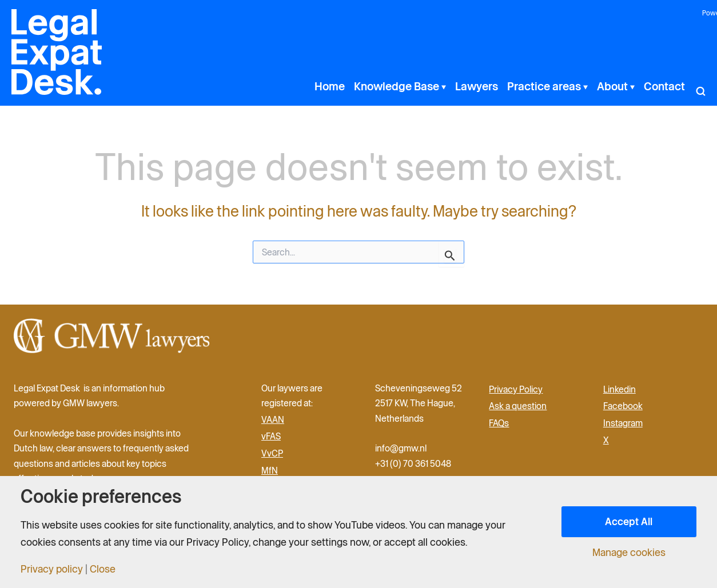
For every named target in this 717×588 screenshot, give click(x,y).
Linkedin (620, 389)
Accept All (629, 521)
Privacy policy (52, 569)
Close (103, 569)
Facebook (623, 406)
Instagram (623, 423)
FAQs (499, 423)
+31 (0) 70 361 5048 (413, 463)
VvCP (272, 453)
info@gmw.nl (402, 448)
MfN (270, 470)
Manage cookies (629, 553)
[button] (443, 86)
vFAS (271, 436)
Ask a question (518, 406)
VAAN (273, 419)
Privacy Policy (516, 389)
